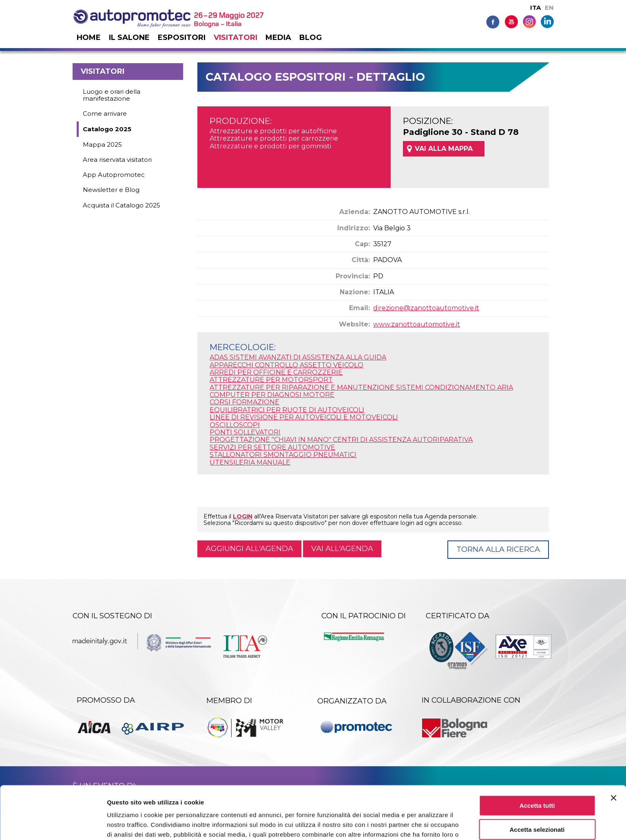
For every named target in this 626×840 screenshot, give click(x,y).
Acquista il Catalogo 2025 (122, 205)
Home (89, 37)
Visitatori (236, 37)
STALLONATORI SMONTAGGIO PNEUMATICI (283, 455)
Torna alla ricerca (498, 549)
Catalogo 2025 (107, 129)
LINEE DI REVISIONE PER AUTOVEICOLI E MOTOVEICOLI (304, 417)
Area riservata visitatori (117, 160)
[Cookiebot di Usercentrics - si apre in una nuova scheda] (53, 824)
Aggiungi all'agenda (249, 549)
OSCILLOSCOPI (235, 425)
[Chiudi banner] (613, 751)
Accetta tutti (537, 759)
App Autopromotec (114, 175)
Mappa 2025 (102, 144)
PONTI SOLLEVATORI (245, 432)
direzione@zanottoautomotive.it (426, 308)
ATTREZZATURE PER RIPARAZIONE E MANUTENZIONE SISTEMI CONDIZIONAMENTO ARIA (361, 387)
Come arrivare (105, 114)
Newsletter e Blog (111, 190)
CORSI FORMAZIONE (244, 402)
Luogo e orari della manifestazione (112, 95)
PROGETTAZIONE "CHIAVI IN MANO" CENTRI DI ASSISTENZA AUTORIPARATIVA (341, 440)
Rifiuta (537, 807)
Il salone (129, 37)
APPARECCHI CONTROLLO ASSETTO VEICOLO (286, 365)
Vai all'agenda (342, 549)
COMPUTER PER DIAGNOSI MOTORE (272, 395)
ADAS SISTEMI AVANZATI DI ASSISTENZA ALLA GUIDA (298, 357)
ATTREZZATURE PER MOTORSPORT (271, 380)
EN (549, 8)
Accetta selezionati (537, 783)
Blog (311, 37)
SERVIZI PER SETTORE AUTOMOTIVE (272, 447)
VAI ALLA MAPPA (444, 149)
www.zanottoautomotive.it (417, 324)
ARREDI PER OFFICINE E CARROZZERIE (276, 372)
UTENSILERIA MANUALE (250, 462)
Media (278, 37)
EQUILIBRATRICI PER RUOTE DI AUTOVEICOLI (287, 410)
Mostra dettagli (429, 824)
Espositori (182, 37)
